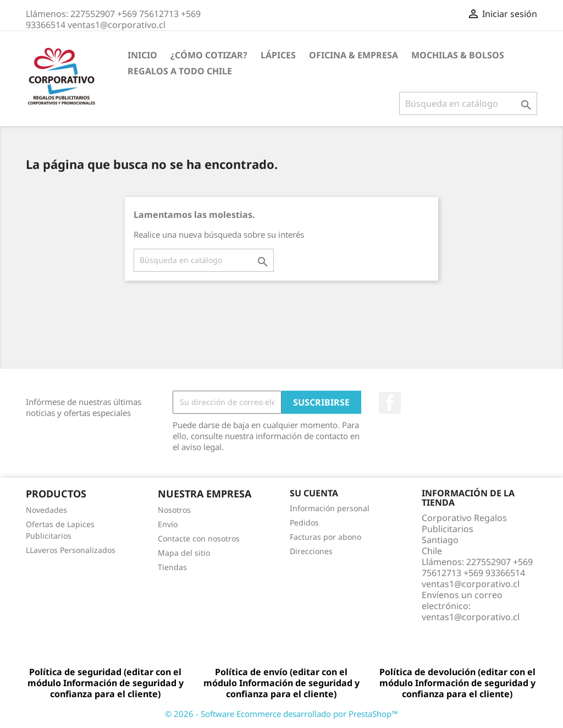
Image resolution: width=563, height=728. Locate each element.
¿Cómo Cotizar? (209, 55)
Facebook (390, 403)
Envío (168, 524)
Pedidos (304, 522)
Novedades (46, 510)
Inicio (142, 55)
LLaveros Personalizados (71, 550)
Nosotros (174, 510)
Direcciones (311, 551)
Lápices (278, 55)
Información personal (330, 508)
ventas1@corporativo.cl (471, 617)
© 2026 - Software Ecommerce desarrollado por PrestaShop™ (281, 714)
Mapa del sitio (184, 553)
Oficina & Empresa (354, 55)
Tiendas (172, 567)
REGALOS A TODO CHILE (180, 71)
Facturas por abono (325, 537)
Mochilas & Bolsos (458, 55)
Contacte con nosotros (199, 538)
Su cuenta (314, 493)
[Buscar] (468, 103)
